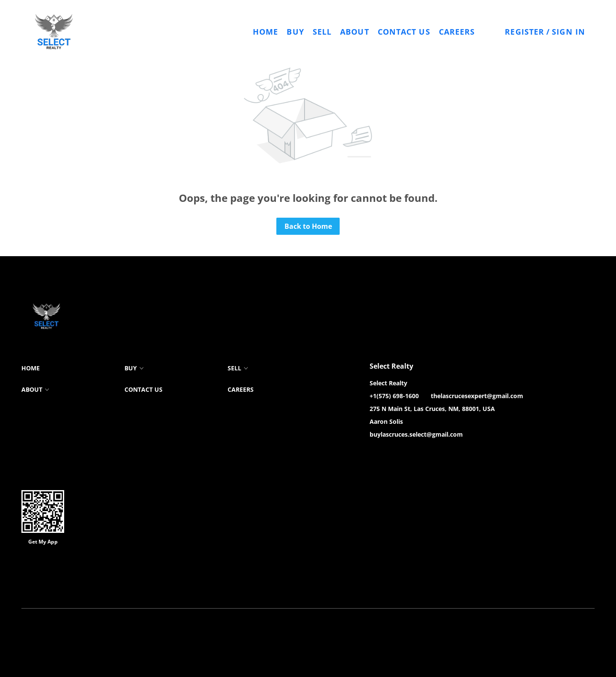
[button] (54, 32)
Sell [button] (322, 32)
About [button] (355, 32)
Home (265, 32)
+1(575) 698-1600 (394, 396)
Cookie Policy (128, 587)
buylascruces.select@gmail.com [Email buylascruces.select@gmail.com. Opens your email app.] (416, 434)
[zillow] (393, 454)
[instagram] (410, 454)
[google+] (427, 454)
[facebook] (376, 454)
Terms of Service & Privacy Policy (63, 587)
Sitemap (264, 587)
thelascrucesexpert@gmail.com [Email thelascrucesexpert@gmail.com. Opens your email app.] (477, 396)
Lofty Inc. (64, 574)
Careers (457, 32)
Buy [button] (295, 32)
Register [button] (524, 32)
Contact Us (404, 32)
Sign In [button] (569, 32)
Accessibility (297, 587)
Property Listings (226, 587)
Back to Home (308, 226)
